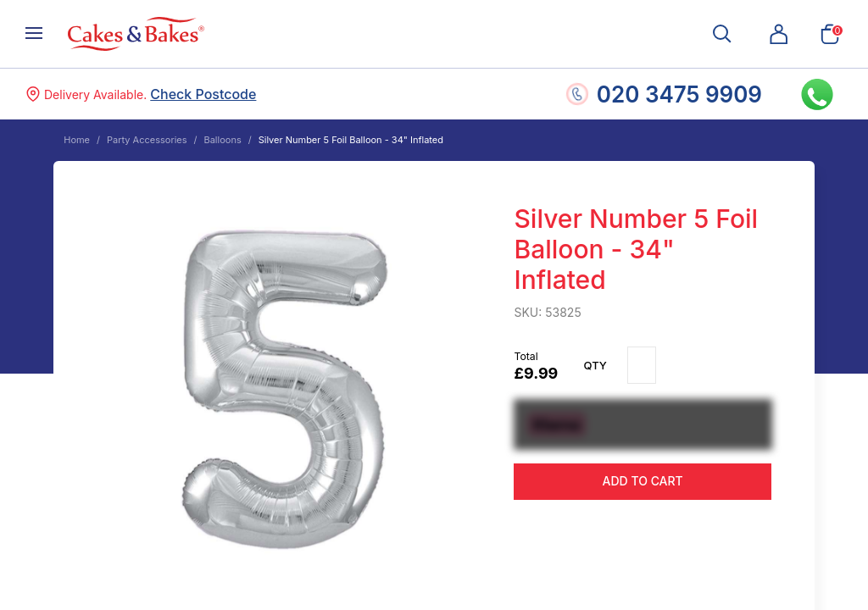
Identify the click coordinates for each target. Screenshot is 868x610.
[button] (779, 34)
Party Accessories (147, 140)
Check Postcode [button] (203, 94)
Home (77, 140)
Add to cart (643, 481)
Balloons (222, 140)
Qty (595, 365)
